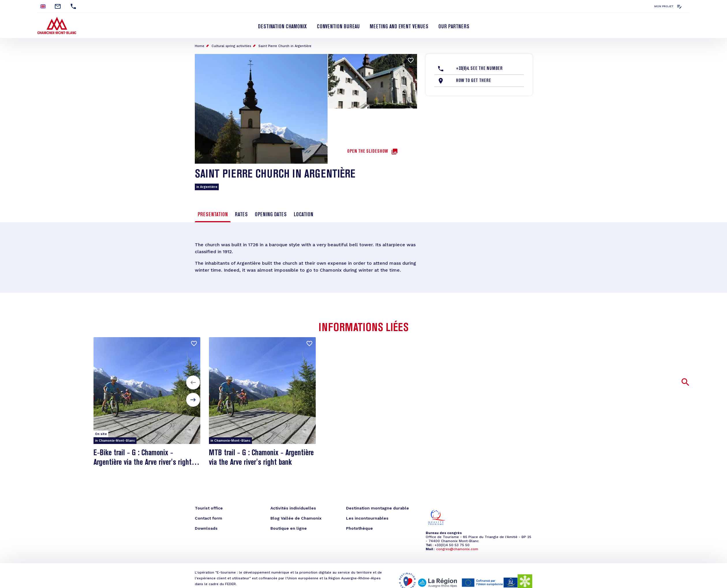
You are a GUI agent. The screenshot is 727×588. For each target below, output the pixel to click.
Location (303, 215)
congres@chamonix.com (457, 549)
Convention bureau (338, 27)
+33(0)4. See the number (479, 69)
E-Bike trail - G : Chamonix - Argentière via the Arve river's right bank (143, 463)
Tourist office (209, 508)
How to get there (473, 81)
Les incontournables (367, 518)
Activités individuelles (293, 508)
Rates (241, 215)
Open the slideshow (368, 152)
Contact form (209, 518)
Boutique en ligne (289, 528)
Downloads (206, 528)
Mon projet (664, 6)
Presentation (213, 215)
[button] (193, 382)
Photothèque (359, 528)
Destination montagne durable (377, 508)
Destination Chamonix (282, 27)
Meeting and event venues (399, 27)
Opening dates (271, 215)
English (43, 6)
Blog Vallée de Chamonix (296, 518)
